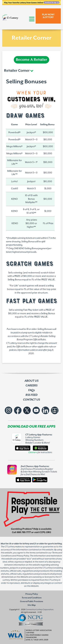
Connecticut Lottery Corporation (40, 610)
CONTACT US (32, 400)
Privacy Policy (32, 594)
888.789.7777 (24, 532)
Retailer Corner (17, 71)
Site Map (32, 605)
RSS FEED (32, 395)
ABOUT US (32, 381)
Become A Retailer (32, 60)
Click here (33, 452)
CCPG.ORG (45, 532)
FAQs (32, 390)
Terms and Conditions (32, 598)
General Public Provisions (32, 601)
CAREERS (32, 386)
